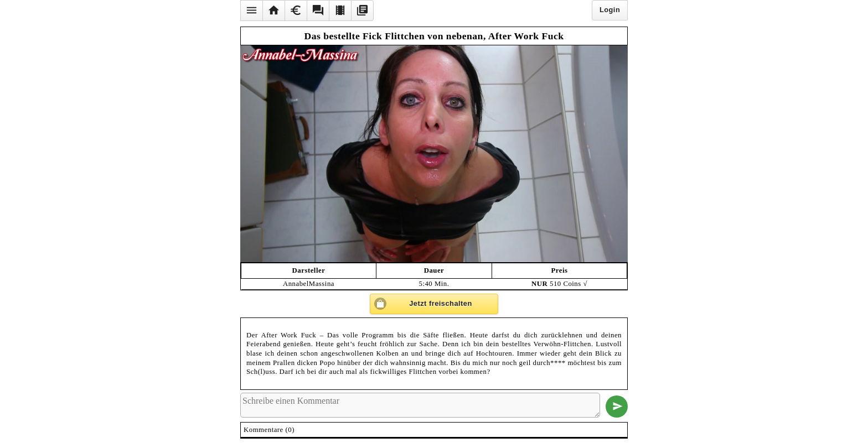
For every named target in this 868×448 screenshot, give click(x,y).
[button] (251, 11)
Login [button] (610, 10)
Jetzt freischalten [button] (441, 303)
